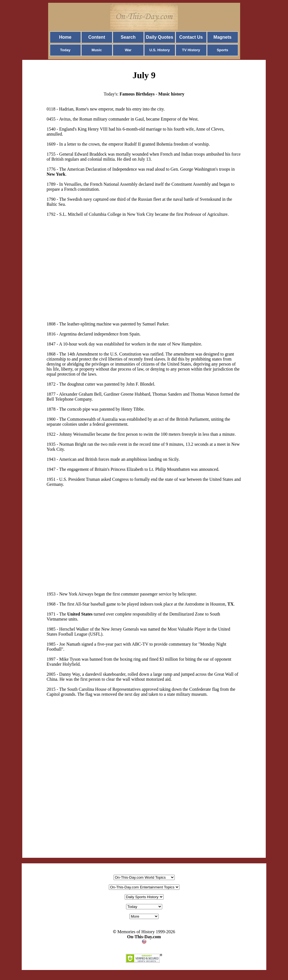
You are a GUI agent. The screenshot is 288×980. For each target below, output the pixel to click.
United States (80, 614)
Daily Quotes (160, 37)
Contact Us (191, 37)
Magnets (222, 37)
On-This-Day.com (144, 937)
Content (97, 37)
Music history (171, 94)
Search (128, 37)
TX (230, 604)
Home (65, 37)
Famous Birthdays (137, 94)
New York (56, 174)
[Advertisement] (91, 264)
